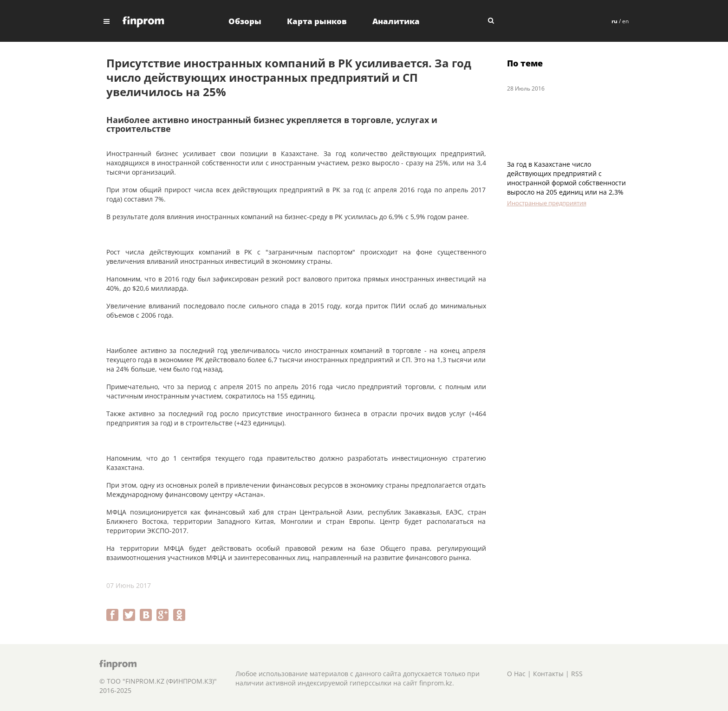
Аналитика (396, 21)
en (625, 21)
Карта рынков (317, 21)
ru (614, 21)
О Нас (516, 674)
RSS (577, 674)
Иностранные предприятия (547, 203)
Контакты (548, 674)
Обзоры (245, 21)
